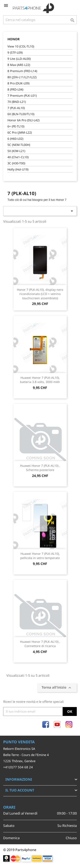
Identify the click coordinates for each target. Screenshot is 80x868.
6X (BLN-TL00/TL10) (21, 114)
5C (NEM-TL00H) (19, 145)
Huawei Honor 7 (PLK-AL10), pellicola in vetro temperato (40, 556)
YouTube (57, 724)
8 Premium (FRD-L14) (22, 71)
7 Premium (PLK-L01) (22, 96)
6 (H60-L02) (15, 139)
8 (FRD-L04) (15, 89)
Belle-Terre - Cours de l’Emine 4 (26, 755)
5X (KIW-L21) (16, 151)
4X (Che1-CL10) (18, 157)
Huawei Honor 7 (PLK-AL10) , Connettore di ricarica (40, 644)
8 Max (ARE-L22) (19, 65)
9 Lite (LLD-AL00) (19, 59)
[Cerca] (40, 20)
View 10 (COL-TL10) (21, 46)
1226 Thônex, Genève (19, 761)
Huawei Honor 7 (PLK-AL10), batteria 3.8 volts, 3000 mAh (40, 380)
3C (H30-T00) (16, 163)
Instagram (69, 724)
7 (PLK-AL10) (16, 108)
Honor (14, 39)
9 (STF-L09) (15, 52)
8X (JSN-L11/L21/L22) (22, 77)
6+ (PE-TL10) (16, 126)
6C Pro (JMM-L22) (20, 132)
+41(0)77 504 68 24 (18, 767)
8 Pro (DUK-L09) (18, 83)
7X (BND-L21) (17, 102)
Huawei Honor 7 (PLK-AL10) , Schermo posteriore (40, 468)
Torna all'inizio (57, 688)
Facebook (46, 724)
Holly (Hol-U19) (18, 169)
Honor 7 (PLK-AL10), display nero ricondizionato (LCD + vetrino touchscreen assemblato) (40, 294)
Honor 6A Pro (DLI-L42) (23, 120)
